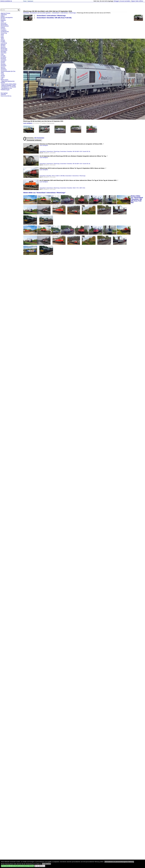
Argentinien (4, 15)
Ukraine (3, 76)
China (2, 22)
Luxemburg (4, 43)
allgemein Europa (5, 13)
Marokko (3, 46)
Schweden (4, 60)
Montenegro (4, 49)
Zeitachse (3, 94)
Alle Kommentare (39, 138)
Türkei (2, 74)
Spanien (3, 67)
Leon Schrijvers (44, 145)
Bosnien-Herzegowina (7, 18)
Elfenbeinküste (5, 26)
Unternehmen (64, 13)
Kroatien (3, 42)
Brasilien (3, 19)
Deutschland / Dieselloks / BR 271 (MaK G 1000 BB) (52, 176)
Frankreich (4, 30)
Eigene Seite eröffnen (137, 1)
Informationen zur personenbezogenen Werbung (119, 862)
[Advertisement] (30, 28)
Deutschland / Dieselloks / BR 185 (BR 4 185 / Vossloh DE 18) (75, 151)
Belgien (3, 16)
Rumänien (3, 57)
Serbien (3, 63)
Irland (2, 35)
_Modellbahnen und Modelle (8, 87)
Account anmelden (125, 1)
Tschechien (4, 70)
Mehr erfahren (47, 864)
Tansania (3, 68)
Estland (3, 27)
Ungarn (3, 77)
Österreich (3, 53)
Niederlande (4, 50)
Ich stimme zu (40, 866)
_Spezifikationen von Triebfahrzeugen (6, 89)
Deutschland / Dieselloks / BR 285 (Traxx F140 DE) (54, 18)
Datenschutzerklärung (6, 96)
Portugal (3, 56)
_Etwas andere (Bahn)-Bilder (9, 84)
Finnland (3, 29)
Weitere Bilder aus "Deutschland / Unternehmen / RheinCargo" (44, 193)
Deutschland (56, 13)
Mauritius (3, 47)
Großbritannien (5, 32)
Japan (2, 39)
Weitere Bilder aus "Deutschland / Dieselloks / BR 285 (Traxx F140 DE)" (137, 199)
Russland (3, 59)
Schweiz (3, 61)
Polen (2, 54)
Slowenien (3, 66)
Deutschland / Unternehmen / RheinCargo (51, 16)
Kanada (3, 40)
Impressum (30, 1)
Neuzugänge (4, 93)
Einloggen (116, 1)
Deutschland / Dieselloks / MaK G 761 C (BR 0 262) (73, 188)
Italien (2, 37)
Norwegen (3, 51)
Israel (2, 36)
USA (2, 78)
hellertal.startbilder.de (6, 1)
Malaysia (3, 44)
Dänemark (3, 23)
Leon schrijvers (28, 123)
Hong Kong (4, 33)
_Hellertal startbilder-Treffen (8, 85)
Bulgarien (3, 20)
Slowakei (3, 64)
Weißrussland (4, 80)
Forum (25, 1)
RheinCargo (72, 13)
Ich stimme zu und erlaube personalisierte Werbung (18, 866)
